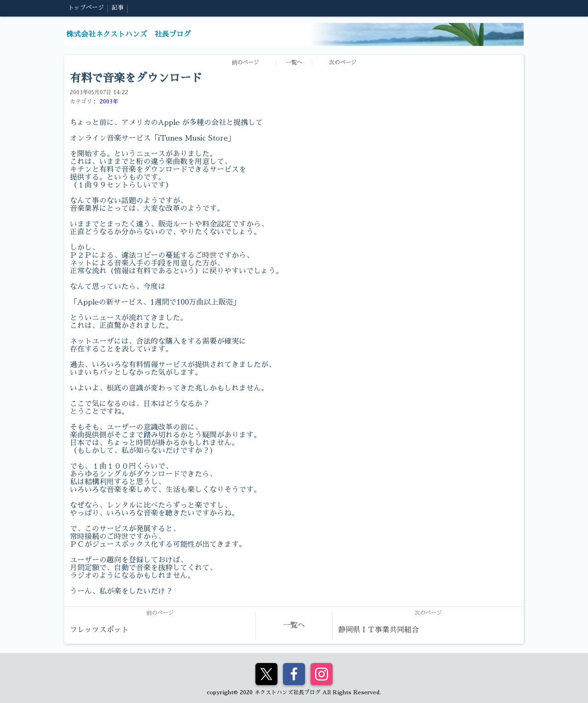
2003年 (109, 102)
